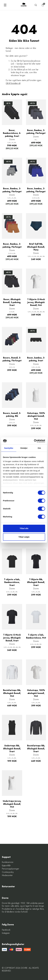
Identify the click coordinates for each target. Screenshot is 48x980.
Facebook (6, 930)
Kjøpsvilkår (6, 866)
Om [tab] (39, 448)
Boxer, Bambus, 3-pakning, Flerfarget (36, 132)
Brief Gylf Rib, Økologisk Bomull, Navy (36, 247)
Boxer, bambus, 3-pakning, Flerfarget (36, 190)
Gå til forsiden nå (13, 83)
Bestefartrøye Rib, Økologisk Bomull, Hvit (12, 693)
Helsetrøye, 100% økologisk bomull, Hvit (36, 416)
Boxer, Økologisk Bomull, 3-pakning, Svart (12, 302)
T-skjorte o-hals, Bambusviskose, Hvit (36, 636)
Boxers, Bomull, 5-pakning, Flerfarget (12, 359)
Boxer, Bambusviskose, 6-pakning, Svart (12, 133)
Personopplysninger (10, 869)
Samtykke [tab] (9, 448)
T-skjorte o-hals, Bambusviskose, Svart (12, 582)
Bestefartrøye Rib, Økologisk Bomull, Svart (36, 749)
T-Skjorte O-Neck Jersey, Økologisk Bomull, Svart (12, 638)
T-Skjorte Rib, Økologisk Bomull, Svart (36, 582)
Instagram (6, 933)
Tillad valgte (24, 537)
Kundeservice (8, 862)
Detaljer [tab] (24, 448)
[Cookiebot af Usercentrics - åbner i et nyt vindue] (34, 441)
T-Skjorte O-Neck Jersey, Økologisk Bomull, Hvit (36, 302)
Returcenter (8, 887)
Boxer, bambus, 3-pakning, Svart (36, 359)
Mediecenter (7, 875)
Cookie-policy (8, 872)
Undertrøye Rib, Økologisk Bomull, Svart (12, 749)
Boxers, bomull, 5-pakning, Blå (12, 415)
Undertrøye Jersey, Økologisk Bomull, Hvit (12, 804)
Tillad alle (24, 528)
